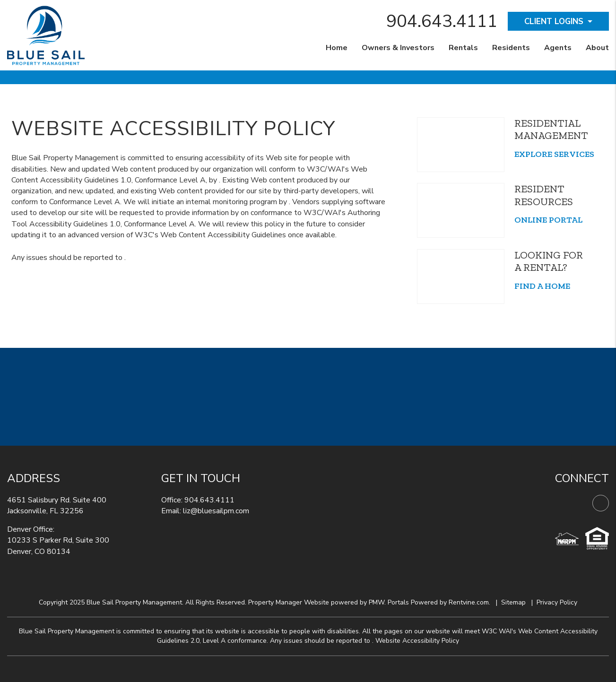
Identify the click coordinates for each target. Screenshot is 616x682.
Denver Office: (31, 529)
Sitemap (513, 602)
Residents (511, 48)
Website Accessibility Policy (417, 641)
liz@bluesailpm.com (216, 511)
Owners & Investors (398, 48)
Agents (558, 48)
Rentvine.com (469, 602)
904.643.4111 (442, 22)
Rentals (463, 48)
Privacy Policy (557, 602)
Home (337, 48)
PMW (377, 602)
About (597, 48)
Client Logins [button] (554, 22)
